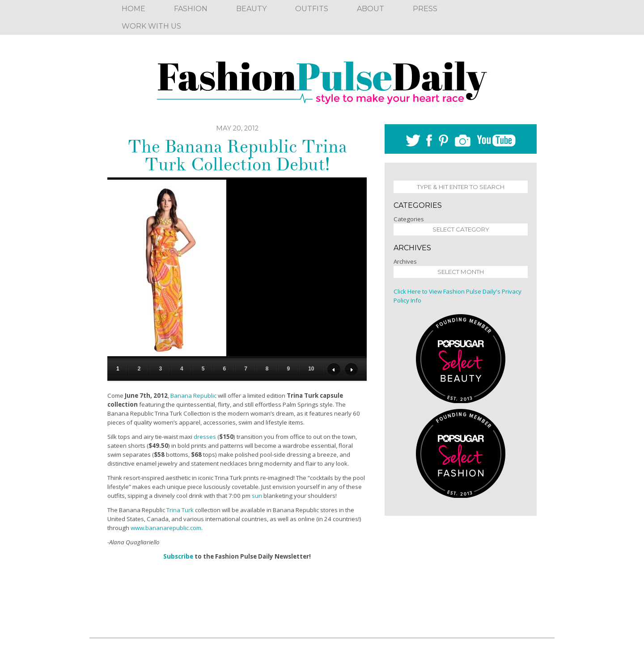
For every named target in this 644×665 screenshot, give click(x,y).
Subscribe (178, 556)
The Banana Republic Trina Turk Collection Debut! (237, 156)
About (371, 9)
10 (311, 369)
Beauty (251, 9)
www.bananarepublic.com (166, 528)
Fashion (191, 9)
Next (351, 370)
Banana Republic (193, 396)
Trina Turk (180, 510)
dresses (205, 437)
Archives (405, 261)
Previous (334, 370)
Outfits (312, 9)
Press (425, 9)
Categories (409, 219)
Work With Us (151, 26)
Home (133, 9)
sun (257, 496)
